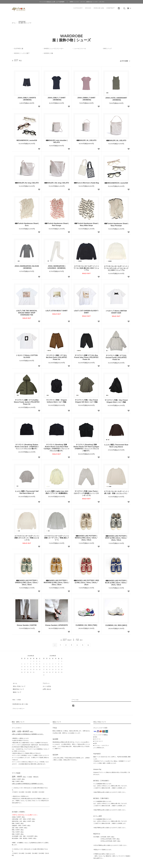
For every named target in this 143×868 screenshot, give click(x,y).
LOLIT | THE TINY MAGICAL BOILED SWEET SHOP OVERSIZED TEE (27, 312)
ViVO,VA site (99, 8)
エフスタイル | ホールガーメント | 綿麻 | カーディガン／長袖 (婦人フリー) (57, 537)
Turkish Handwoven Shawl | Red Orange (57, 224)
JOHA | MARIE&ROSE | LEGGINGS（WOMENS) (57, 266)
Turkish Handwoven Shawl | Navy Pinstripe (116, 224)
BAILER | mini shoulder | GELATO (57, 141)
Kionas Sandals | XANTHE (27, 624)
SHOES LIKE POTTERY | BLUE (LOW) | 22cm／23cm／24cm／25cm (116, 582)
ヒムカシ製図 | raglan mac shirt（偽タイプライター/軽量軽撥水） (57, 491)
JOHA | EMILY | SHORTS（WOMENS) (27, 98)
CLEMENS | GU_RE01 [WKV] (116, 624)
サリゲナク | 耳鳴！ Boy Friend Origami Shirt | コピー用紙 (116, 400)
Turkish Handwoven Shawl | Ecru (27, 224)
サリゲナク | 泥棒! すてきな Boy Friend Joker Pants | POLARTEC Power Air (86, 357)
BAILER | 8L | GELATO (116, 140)
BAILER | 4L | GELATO (86, 139)
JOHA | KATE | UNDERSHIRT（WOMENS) (116, 98)
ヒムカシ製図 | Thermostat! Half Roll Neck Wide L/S (27, 491)
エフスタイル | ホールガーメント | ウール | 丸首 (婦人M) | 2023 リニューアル (86, 267)
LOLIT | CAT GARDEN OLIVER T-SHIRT (86, 311)
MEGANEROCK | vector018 (27, 139)
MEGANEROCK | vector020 (116, 182)
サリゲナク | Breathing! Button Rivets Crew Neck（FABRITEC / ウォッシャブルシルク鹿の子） (27, 446)
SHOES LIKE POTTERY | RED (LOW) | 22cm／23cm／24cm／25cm (86, 582)
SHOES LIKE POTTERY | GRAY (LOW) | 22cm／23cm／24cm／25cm (116, 537)
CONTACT (111, 8)
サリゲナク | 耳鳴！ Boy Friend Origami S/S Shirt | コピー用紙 (86, 400)
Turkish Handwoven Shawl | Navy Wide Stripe (86, 224)
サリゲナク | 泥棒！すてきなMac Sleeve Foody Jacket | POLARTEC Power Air (27, 401)
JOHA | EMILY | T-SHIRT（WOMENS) (57, 98)
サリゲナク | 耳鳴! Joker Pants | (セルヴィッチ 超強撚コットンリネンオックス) (86, 492)
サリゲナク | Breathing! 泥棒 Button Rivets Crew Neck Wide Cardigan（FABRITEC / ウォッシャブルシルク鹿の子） (57, 447)
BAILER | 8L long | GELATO (27, 182)
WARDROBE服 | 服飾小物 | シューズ (25, 22)
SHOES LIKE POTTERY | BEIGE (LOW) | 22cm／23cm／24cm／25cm (86, 537)
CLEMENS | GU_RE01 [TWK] (86, 624)
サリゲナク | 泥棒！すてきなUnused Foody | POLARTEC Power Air (116, 357)
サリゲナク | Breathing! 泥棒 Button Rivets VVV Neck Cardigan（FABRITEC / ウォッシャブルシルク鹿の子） (86, 447)
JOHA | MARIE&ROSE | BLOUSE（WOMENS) (27, 266)
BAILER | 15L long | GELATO (57, 182)
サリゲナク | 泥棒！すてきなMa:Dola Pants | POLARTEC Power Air (57, 357)
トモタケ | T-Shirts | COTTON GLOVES (27, 355)
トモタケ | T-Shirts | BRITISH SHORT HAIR (116, 311)
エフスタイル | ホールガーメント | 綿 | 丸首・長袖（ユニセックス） (116, 491)
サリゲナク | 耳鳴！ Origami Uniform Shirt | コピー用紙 (57, 400)
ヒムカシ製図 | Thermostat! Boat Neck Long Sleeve (116, 445)
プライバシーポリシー (19, 704)
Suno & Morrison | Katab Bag (86, 182)
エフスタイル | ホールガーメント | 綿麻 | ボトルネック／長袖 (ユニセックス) (27, 537)
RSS (13, 698)
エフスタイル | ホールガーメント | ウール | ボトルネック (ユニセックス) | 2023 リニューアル (116, 267)
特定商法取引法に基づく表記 (21, 701)
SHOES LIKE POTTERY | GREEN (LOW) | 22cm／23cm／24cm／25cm (27, 582)
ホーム (14, 23)
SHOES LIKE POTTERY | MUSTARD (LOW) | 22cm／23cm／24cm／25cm (57, 582)
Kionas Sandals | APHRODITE (57, 624)
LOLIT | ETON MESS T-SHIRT (57, 310)
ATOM (18, 698)
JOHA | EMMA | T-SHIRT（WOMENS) (86, 98)
